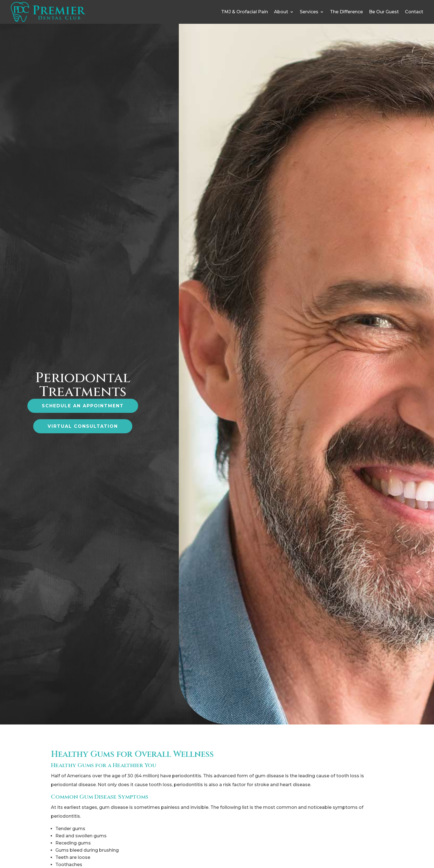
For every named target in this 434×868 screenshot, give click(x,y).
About (281, 12)
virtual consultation (83, 426)
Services (309, 12)
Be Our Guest (384, 12)
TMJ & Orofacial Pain (245, 12)
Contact (414, 12)
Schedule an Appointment (83, 406)
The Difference (346, 12)
